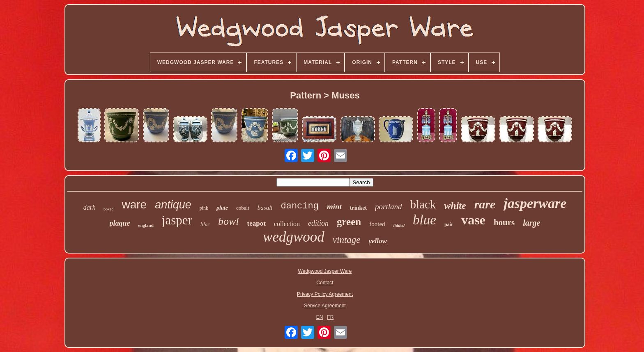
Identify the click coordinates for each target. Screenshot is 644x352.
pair (449, 224)
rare (485, 204)
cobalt (243, 208)
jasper (177, 220)
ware (134, 205)
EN (320, 317)
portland (388, 207)
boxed (108, 209)
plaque (120, 223)
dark (89, 207)
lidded (399, 225)
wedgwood (294, 237)
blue (424, 220)
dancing (300, 206)
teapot (256, 223)
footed (377, 224)
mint (334, 207)
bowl (229, 221)
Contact (325, 283)
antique (173, 205)
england (146, 225)
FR (330, 317)
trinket (358, 208)
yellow (378, 241)
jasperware (535, 203)
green (349, 222)
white (455, 206)
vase (473, 220)
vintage (347, 240)
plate (222, 208)
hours (504, 222)
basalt (265, 208)
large (531, 223)
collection (287, 224)
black (423, 204)
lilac (205, 224)
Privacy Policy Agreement (325, 294)
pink (204, 208)
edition (318, 223)
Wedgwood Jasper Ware (325, 271)
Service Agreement (325, 306)
